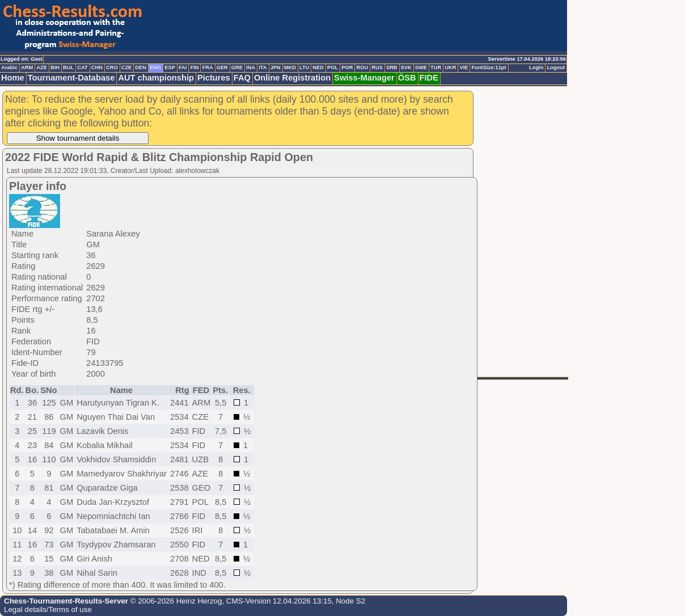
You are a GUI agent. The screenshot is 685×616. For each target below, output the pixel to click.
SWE (421, 67)
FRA (207, 67)
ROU (362, 67)
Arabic (9, 67)
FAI (183, 67)
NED (318, 67)
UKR (450, 67)
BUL (68, 67)
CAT (82, 67)
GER (222, 67)
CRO (112, 67)
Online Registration (292, 78)
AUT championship (156, 78)
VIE (464, 67)
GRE (237, 67)
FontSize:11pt (489, 67)
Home (13, 78)
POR (347, 67)
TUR (436, 67)
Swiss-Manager (364, 78)
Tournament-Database (71, 78)
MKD (290, 67)
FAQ (242, 78)
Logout (556, 67)
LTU (304, 67)
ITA (263, 67)
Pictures (214, 78)
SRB (392, 67)
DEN (141, 67)
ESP (170, 67)
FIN (194, 67)
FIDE (429, 78)
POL (333, 67)
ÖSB (407, 78)
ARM (27, 67)
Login (536, 67)
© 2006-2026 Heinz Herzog (175, 601)
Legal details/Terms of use (48, 609)
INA (251, 67)
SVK (406, 67)
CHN (97, 67)
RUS (377, 67)
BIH (55, 67)
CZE (127, 67)
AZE (42, 67)
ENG (155, 67)
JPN (276, 67)
